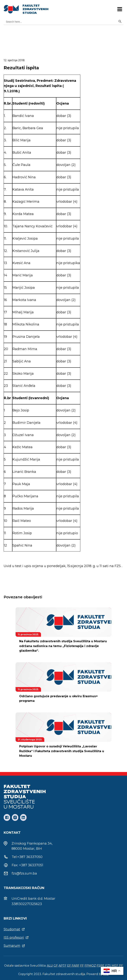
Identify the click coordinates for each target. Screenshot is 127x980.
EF (69, 966)
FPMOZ (90, 966)
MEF (115, 966)
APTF (62, 966)
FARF (76, 966)
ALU (50, 966)
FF (82, 966)
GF (56, 966)
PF (121, 966)
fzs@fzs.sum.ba (24, 873)
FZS (108, 966)
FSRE (101, 966)
